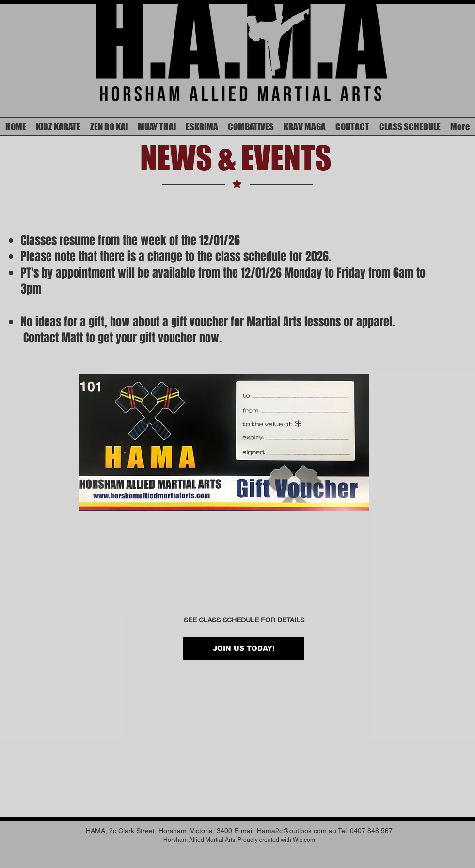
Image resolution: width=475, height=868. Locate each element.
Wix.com (304, 840)
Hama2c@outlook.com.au (297, 831)
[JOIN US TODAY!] (244, 648)
